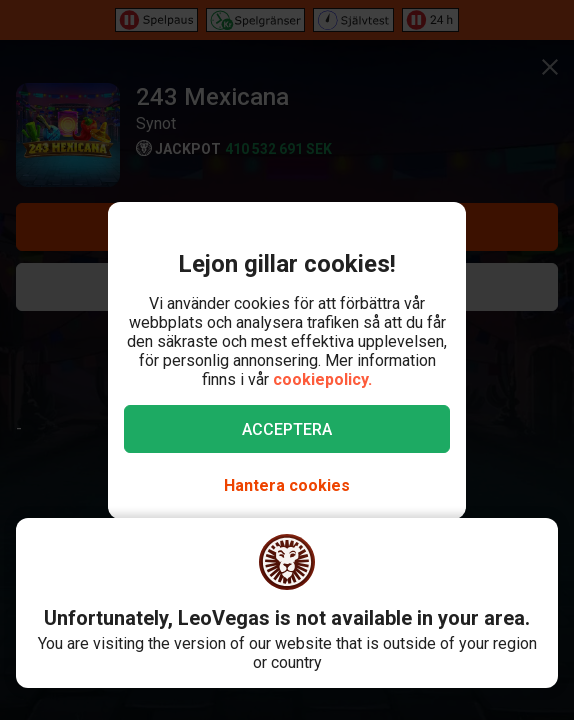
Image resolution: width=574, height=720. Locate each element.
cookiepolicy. (322, 379)
